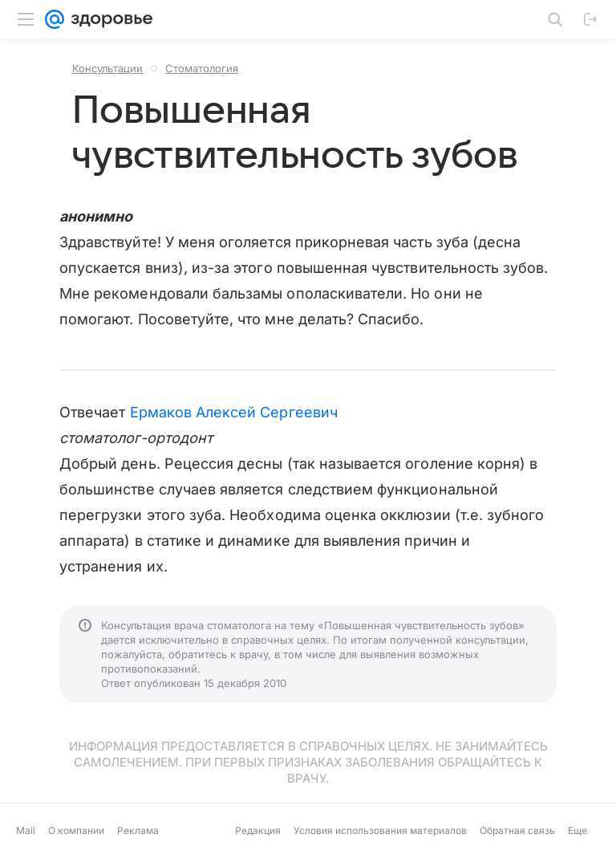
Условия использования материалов (380, 830)
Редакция (258, 830)
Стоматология (202, 68)
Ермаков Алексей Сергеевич (234, 412)
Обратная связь (517, 830)
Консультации (107, 68)
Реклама (138, 830)
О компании (76, 830)
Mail (26, 830)
